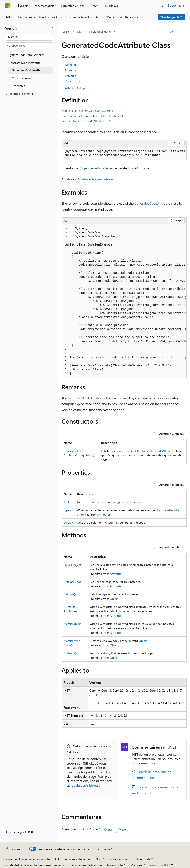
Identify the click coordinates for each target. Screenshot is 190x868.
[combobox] (29, 37)
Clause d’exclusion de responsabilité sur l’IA (31, 859)
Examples (71, 70)
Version (68, 523)
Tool (66, 502)
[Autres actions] (183, 32)
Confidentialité (141, 859)
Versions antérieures (77, 859)
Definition (71, 65)
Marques (136, 865)
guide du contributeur (83, 785)
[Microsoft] (8, 6)
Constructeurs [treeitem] (21, 78)
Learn (66, 31)
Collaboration (118, 859)
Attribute (101, 168)
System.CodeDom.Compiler (97, 111)
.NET (79, 31)
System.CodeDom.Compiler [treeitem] (26, 55)
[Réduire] (52, 28)
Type (104, 594)
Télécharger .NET (171, 17)
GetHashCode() (73, 582)
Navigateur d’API (100, 31)
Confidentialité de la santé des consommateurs (34, 865)
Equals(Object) (73, 565)
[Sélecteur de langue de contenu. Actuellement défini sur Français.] (13, 849)
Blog (98, 859)
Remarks (70, 76)
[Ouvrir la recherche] (162, 6)
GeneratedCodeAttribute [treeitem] (28, 70)
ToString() (70, 653)
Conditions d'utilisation (87, 865)
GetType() (70, 594)
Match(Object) (73, 624)
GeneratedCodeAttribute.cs (91, 121)
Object (85, 168)
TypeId (68, 510)
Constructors (73, 81)
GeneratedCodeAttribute (152, 203)
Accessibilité (115, 865)
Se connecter (176, 5)
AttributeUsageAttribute (95, 179)
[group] (124, 153)
